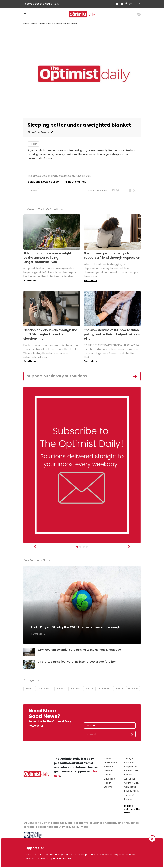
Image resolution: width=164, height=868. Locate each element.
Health (34, 23)
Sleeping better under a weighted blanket (58, 23)
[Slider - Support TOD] (84, 547)
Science (61, 689)
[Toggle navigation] (25, 14)
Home (26, 23)
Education (104, 689)
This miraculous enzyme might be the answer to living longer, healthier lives (47, 258)
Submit (131, 734)
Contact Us (130, 787)
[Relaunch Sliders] (87, 547)
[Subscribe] (77, 547)
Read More (30, 281)
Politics (89, 689)
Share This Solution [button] (40, 132)
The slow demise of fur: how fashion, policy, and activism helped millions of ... (112, 334)
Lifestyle (133, 689)
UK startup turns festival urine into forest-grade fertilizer (77, 662)
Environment (44, 689)
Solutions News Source (43, 182)
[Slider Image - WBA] (80, 547)
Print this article (75, 182)
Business (75, 689)
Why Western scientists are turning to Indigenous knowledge (79, 650)
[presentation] (103, 715)
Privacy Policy (132, 791)
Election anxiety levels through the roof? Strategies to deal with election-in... (50, 334)
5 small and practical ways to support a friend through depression (112, 255)
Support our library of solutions (57, 376)
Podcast (129, 775)
